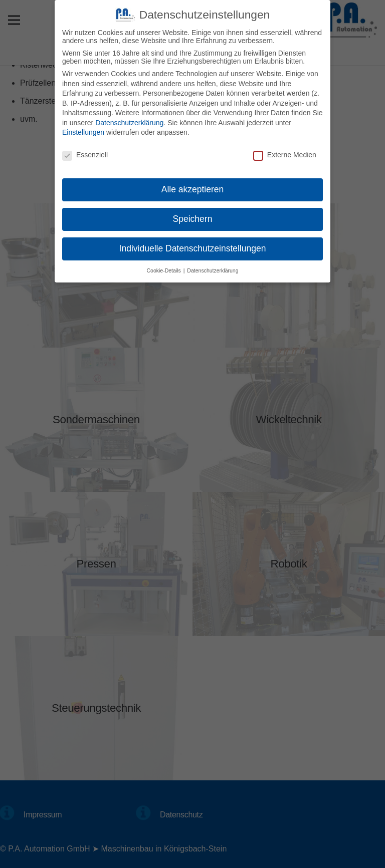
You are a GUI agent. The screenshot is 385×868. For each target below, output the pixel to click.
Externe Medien (285, 153)
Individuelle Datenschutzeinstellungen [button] (193, 246)
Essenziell (85, 153)
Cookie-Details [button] (165, 268)
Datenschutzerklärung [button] (213, 268)
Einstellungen (83, 130)
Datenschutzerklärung (129, 120)
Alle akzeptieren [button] (193, 187)
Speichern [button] (193, 216)
